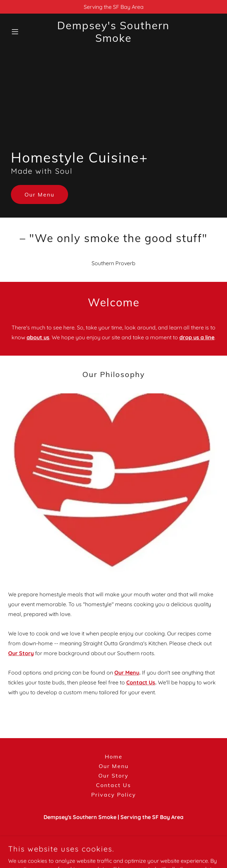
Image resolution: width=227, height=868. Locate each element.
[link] (113, 40)
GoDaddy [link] (127, 851)
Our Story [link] (113, 776)
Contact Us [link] (113, 785)
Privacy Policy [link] (114, 795)
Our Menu (39, 194)
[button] (24, 32)
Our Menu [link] (114, 766)
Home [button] (114, 756)
